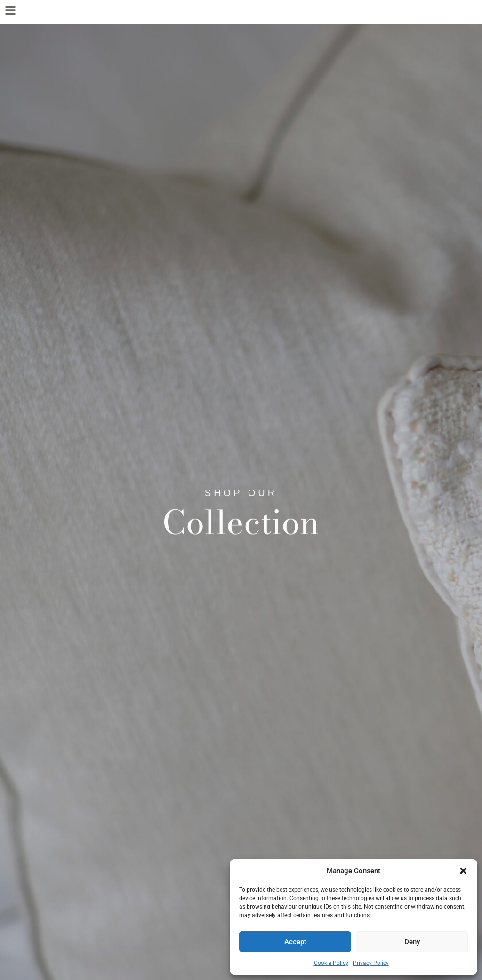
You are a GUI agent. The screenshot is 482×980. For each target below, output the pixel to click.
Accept (295, 942)
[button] (463, 871)
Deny (412, 942)
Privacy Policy (371, 963)
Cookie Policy (331, 963)
